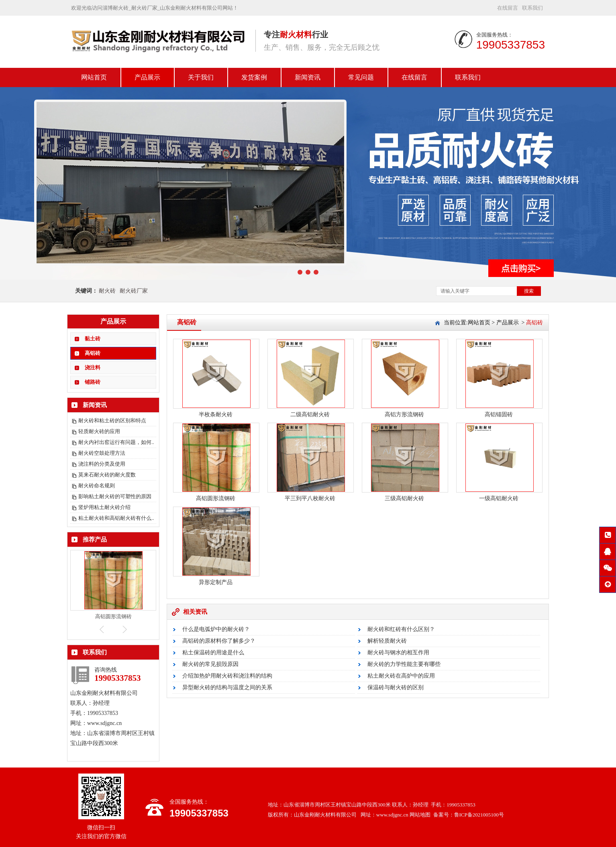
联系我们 (532, 8)
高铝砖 (93, 353)
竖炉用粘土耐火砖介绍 (104, 507)
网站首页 (94, 77)
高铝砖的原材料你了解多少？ (219, 641)
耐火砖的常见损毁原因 (210, 664)
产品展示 (147, 77)
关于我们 (201, 77)
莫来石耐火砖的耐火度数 (107, 475)
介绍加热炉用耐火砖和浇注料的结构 (227, 676)
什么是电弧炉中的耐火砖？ (216, 629)
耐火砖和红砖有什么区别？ (401, 629)
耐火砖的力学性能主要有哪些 (404, 664)
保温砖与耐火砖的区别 (396, 687)
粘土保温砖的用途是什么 (213, 653)
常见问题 (361, 77)
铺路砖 (93, 382)
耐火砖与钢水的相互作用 (398, 653)
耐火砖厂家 (134, 291)
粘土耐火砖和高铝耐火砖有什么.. (116, 518)
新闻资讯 (308, 77)
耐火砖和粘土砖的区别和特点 (112, 420)
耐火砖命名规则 (97, 486)
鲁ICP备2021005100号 (479, 815)
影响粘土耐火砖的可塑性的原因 (115, 496)
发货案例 (254, 77)
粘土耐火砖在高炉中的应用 (401, 676)
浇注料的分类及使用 (102, 464)
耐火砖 (107, 291)
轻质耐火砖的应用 (99, 431)
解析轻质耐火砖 (387, 641)
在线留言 (508, 8)
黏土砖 (93, 339)
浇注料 (93, 368)
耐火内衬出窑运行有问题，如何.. (116, 442)
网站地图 (420, 815)
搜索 (529, 291)
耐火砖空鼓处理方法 (102, 453)
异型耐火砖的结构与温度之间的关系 (227, 687)
